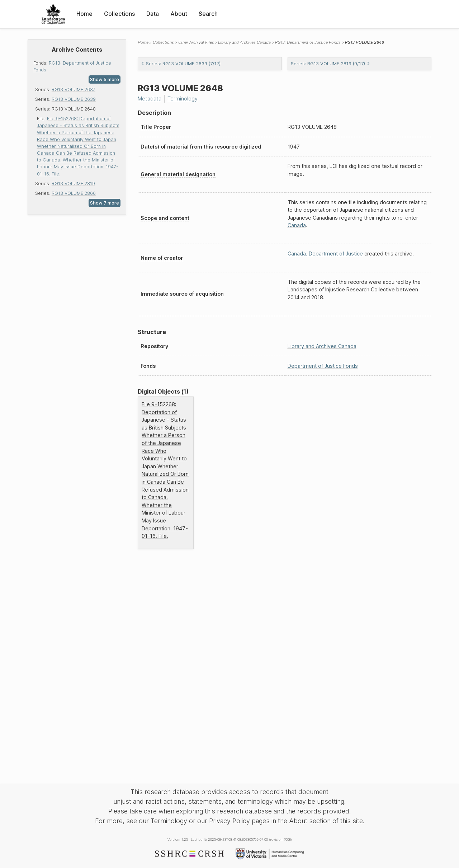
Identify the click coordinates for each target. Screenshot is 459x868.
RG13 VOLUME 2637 (74, 90)
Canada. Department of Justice (325, 254)
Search (208, 14)
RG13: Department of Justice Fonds (308, 42)
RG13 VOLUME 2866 (74, 193)
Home (84, 14)
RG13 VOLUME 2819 (73, 184)
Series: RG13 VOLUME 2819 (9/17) (330, 64)
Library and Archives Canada (244, 42)
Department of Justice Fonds (323, 366)
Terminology (183, 98)
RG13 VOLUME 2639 (74, 99)
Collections (119, 14)
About (179, 14)
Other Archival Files (196, 42)
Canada (297, 225)
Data (153, 14)
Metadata (150, 98)
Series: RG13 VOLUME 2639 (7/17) (181, 64)
